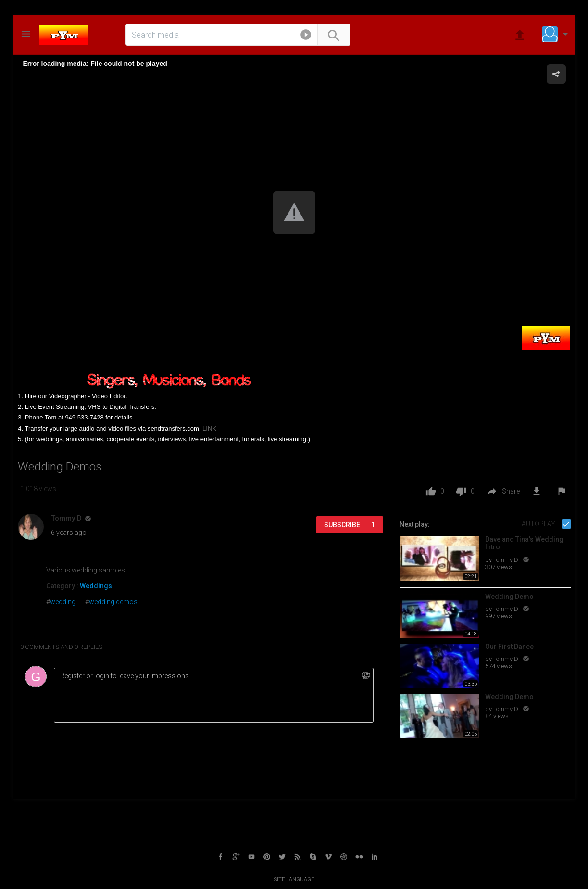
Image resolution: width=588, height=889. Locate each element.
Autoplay (539, 524)
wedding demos (113, 602)
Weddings (96, 586)
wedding (63, 602)
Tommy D (507, 560)
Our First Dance (509, 647)
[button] (306, 37)
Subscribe (350, 525)
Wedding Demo (509, 597)
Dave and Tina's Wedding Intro (524, 543)
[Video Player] (294, 213)
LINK (209, 428)
